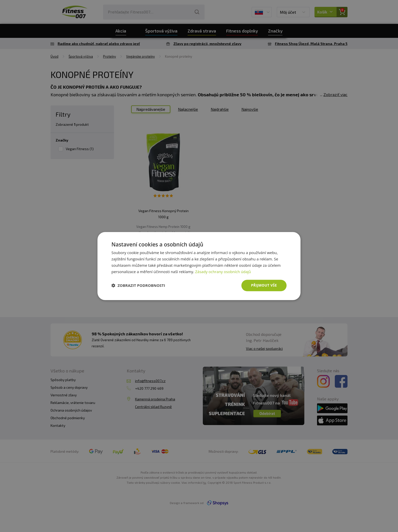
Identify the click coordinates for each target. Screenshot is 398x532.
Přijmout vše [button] (264, 285)
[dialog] (199, 266)
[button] (138, 286)
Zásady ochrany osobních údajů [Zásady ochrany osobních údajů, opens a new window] (223, 272)
